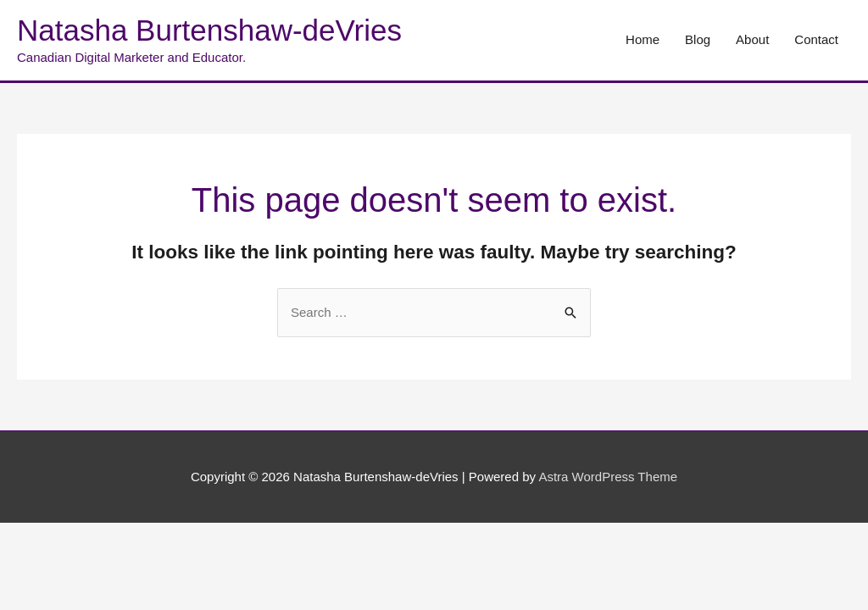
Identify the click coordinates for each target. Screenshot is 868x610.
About (752, 39)
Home (643, 39)
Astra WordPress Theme (608, 477)
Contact (816, 39)
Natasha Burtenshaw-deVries (209, 30)
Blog (698, 39)
